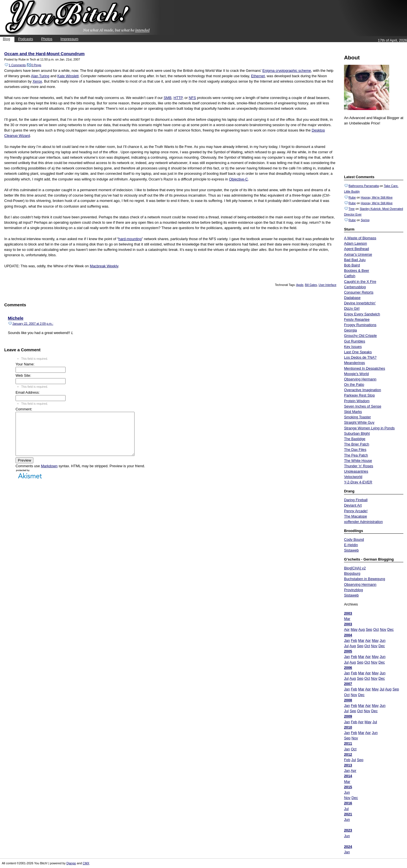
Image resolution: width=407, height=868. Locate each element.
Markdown (49, 474)
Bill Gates (311, 285)
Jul (346, 646)
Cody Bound (354, 539)
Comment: (24, 409)
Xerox (37, 81)
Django (71, 863)
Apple (300, 285)
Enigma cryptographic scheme (287, 71)
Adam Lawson (355, 243)
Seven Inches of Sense (363, 406)
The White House (358, 461)
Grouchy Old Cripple (360, 336)
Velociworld (353, 477)
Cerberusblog (355, 287)
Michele (16, 318)
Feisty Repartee (357, 319)
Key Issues (353, 347)
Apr (347, 629)
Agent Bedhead (356, 249)
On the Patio (354, 385)
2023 (348, 830)
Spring (365, 220)
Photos (47, 39)
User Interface (327, 285)
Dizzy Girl (352, 308)
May (354, 629)
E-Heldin (351, 545)
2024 (348, 847)
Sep (369, 629)
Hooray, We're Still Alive (376, 197)
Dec (390, 629)
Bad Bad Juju (355, 260)
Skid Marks (353, 412)
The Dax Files (355, 450)
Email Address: (28, 392)
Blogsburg (352, 573)
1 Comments (17, 65)
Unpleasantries (356, 471)
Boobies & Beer (357, 271)
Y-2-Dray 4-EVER (358, 482)
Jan (347, 640)
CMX (86, 863)
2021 (348, 814)
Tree (352, 209)
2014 (348, 776)
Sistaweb (351, 550)
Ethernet (258, 76)
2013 (348, 765)
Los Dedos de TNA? (360, 357)
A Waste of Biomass (360, 238)
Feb (354, 640)
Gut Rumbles (355, 341)
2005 (348, 651)
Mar (347, 619)
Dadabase (352, 298)
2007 (348, 684)
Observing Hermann (360, 379)
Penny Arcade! (356, 511)
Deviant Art (353, 505)
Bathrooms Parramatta (364, 186)
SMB (168, 98)
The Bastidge (355, 439)
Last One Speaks (358, 352)
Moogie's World (356, 374)
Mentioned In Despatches (364, 368)
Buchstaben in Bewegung (364, 579)
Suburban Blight (357, 433)
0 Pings (36, 65)
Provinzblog (353, 590)
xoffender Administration (363, 522)
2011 (348, 743)
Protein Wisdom (357, 401)
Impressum (69, 39)
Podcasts (26, 39)
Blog (7, 39)
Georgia (350, 330)
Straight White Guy (359, 422)
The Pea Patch (356, 455)
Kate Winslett (68, 76)
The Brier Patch (357, 444)
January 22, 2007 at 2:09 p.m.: (33, 324)
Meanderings (354, 363)
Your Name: (25, 364)
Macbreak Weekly (104, 266)
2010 (348, 727)
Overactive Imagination (362, 390)
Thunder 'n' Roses (359, 466)
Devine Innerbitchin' (360, 303)
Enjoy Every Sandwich (362, 314)
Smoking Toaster (357, 417)
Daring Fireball (356, 500)
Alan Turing (40, 76)
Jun (383, 640)
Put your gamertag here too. (373, 149)
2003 (348, 613)
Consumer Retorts (359, 292)
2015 (348, 787)
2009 (348, 716)
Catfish (350, 276)
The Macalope (355, 516)
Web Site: (23, 375)
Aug (362, 629)
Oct (376, 629)
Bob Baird (352, 265)
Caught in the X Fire (360, 282)
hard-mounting (130, 239)
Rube (352, 197)
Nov (383, 629)
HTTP (178, 98)
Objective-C (238, 179)
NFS (192, 98)
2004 (348, 635)
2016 (348, 803)
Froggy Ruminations (360, 325)
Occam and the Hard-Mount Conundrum (44, 54)
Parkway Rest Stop (359, 395)
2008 (348, 700)
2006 (348, 668)
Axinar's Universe (358, 254)
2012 (348, 754)
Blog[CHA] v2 (355, 568)
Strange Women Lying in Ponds (369, 428)
